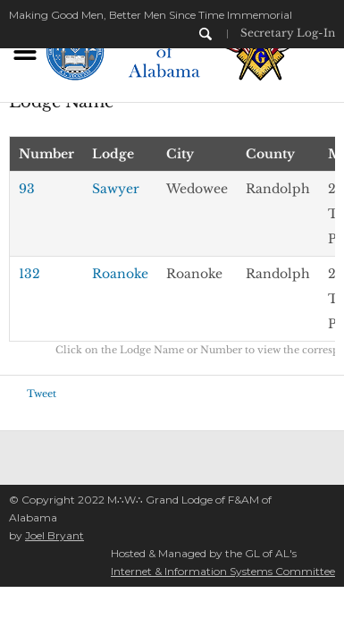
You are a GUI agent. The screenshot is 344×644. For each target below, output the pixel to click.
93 (27, 189)
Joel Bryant (55, 535)
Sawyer (116, 189)
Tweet (42, 394)
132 (29, 274)
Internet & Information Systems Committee (223, 571)
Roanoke (120, 274)
